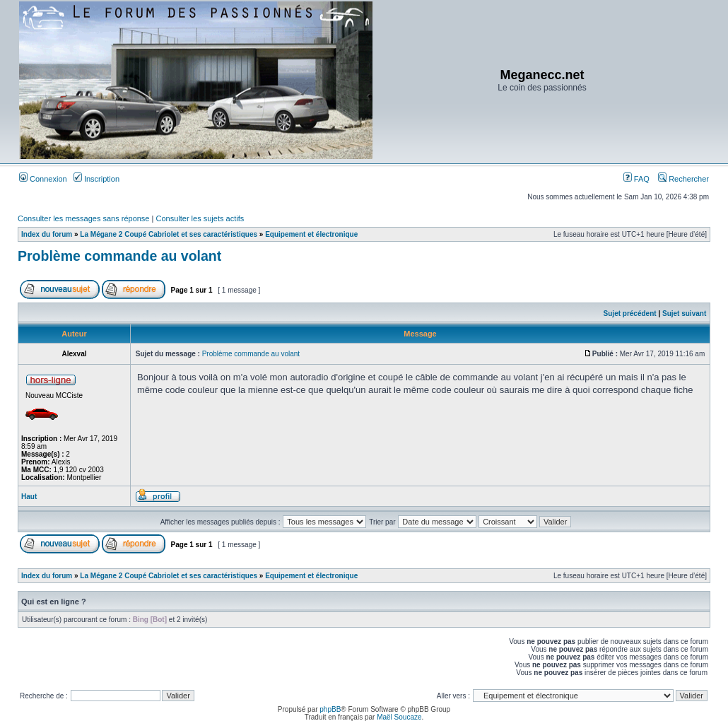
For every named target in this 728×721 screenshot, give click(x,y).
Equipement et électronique (311, 234)
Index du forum (47, 234)
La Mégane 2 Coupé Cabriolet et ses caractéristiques (169, 234)
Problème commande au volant (119, 256)
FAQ (636, 179)
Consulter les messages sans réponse (83, 218)
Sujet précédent (630, 313)
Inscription (96, 179)
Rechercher (683, 179)
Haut (29, 497)
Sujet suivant (684, 313)
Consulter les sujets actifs (200, 218)
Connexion (43, 179)
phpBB (330, 709)
